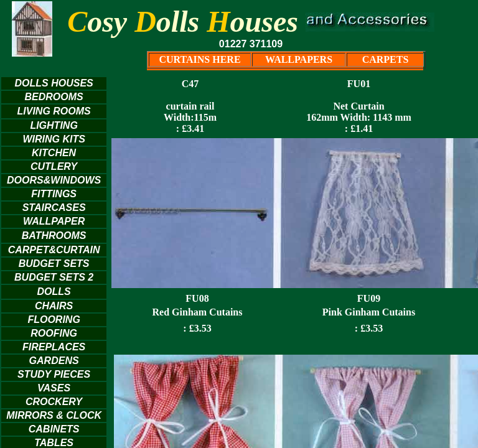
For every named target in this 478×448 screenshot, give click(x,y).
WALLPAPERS (299, 59)
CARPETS (386, 59)
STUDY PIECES (54, 374)
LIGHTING (54, 125)
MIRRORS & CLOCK (54, 415)
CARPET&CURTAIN (54, 250)
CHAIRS (54, 306)
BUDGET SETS (54, 264)
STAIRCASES (54, 208)
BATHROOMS (54, 236)
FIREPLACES (54, 347)
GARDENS (54, 361)
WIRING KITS (54, 139)
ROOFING (54, 333)
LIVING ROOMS (54, 111)
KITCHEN (54, 153)
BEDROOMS (54, 97)
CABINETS (54, 429)
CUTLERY (54, 166)
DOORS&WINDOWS (54, 180)
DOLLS (54, 292)
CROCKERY (54, 402)
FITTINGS (54, 194)
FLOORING (54, 320)
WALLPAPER (54, 221)
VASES (54, 388)
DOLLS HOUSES (54, 83)
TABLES (54, 443)
